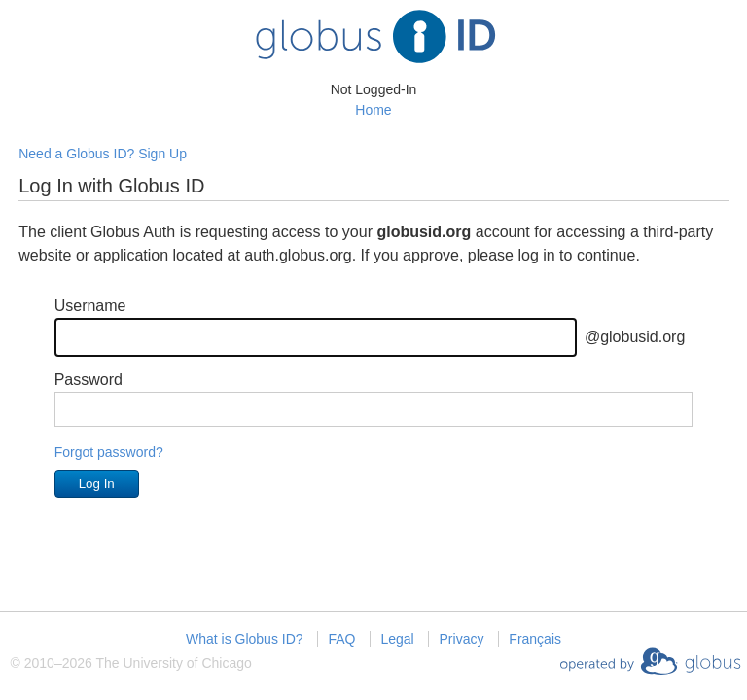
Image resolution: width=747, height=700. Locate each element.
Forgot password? (109, 452)
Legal (397, 639)
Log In (97, 484)
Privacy (462, 639)
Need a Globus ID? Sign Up (103, 154)
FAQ (341, 639)
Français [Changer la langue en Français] (535, 639)
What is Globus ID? (245, 639)
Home (373, 110)
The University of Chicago (173, 663)
